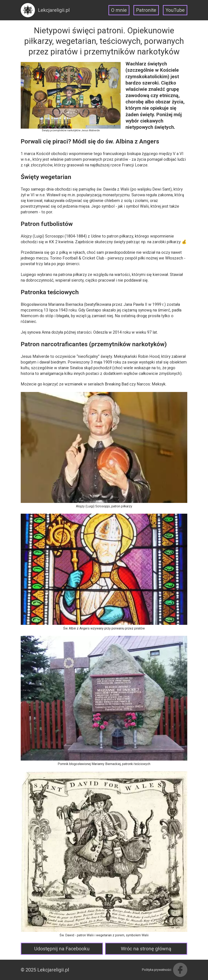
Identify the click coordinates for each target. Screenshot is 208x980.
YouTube (175, 10)
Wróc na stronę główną (146, 949)
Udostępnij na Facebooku (62, 949)
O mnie (119, 10)
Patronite (146, 10)
